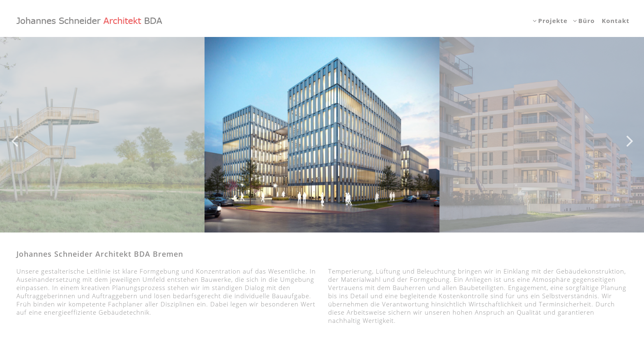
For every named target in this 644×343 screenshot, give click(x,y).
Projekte (553, 21)
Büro (586, 21)
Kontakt (616, 21)
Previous (14, 135)
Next (630, 135)
